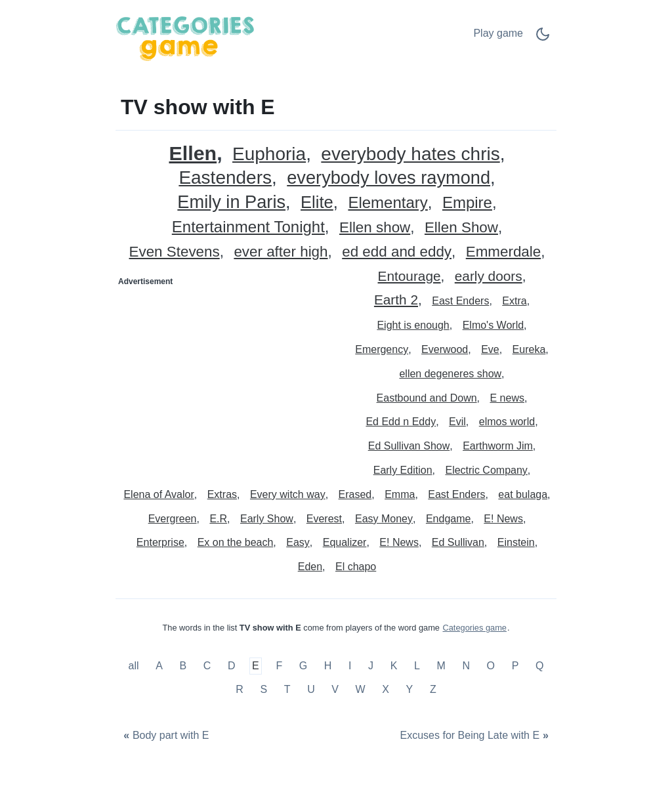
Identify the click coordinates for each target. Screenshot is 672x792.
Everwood (445, 349)
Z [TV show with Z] (433, 689)
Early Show (267, 519)
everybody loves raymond (388, 178)
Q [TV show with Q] (539, 666)
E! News (503, 519)
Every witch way (288, 494)
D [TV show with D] (232, 666)
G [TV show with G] (303, 666)
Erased (355, 494)
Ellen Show (461, 228)
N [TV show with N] (466, 666)
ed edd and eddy (397, 252)
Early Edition (403, 470)
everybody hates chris (410, 155)
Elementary (388, 203)
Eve (490, 349)
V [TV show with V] (335, 689)
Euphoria (269, 155)
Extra (514, 301)
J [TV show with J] (371, 666)
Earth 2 (396, 300)
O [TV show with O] (491, 666)
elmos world (507, 422)
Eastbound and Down (427, 398)
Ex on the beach (236, 542)
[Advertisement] (226, 373)
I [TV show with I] (350, 666)
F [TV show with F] (279, 666)
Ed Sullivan (458, 542)
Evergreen (173, 519)
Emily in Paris (231, 202)
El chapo (356, 567)
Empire (467, 203)
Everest (324, 519)
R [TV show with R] (240, 689)
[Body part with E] (165, 736)
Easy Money (384, 519)
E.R (218, 519)
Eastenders (225, 178)
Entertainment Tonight (248, 227)
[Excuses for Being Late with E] (476, 736)
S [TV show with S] (263, 689)
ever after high (281, 252)
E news (507, 398)
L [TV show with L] (417, 666)
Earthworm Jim (498, 446)
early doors (489, 277)
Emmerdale (503, 252)
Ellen (193, 153)
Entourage (409, 277)
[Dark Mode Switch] (543, 38)
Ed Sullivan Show (409, 446)
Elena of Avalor (158, 494)
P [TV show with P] (515, 666)
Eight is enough (413, 325)
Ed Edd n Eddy (401, 422)
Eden (310, 567)
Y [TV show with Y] (410, 689)
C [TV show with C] (207, 666)
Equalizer (345, 542)
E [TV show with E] (256, 666)
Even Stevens (175, 252)
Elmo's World (493, 325)
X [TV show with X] (386, 689)
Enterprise (160, 542)
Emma (400, 494)
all (135, 666)
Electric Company (486, 470)
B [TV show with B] (183, 666)
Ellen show (375, 228)
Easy (298, 542)
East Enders (460, 301)
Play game (498, 33)
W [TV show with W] (361, 689)
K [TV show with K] (394, 666)
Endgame (449, 519)
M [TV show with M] (441, 666)
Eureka (529, 349)
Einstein (516, 542)
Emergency (382, 349)
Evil (457, 422)
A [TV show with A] (159, 666)
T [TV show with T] (287, 689)
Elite (317, 202)
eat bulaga (523, 494)
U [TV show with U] (311, 689)
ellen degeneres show (450, 374)
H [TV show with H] (328, 666)
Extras (222, 494)
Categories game (475, 628)
